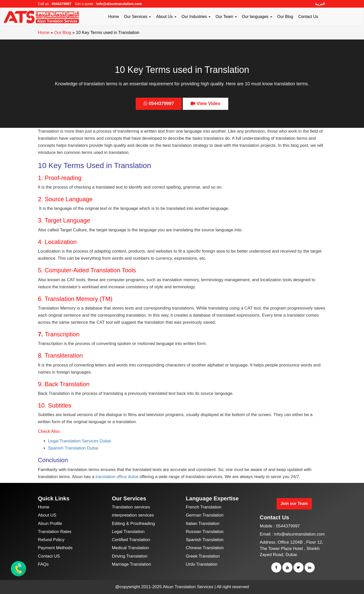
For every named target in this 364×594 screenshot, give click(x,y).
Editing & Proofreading (133, 524)
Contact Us (308, 17)
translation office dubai (117, 477)
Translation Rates (55, 532)
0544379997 (61, 4)
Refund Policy (51, 540)
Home (114, 17)
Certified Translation (131, 540)
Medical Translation (130, 548)
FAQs (43, 564)
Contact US (49, 556)
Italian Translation (203, 524)
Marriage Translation (132, 564)
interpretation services (133, 515)
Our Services (138, 17)
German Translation (205, 515)
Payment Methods (55, 548)
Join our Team (294, 504)
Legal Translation (128, 532)
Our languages (257, 17)
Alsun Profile (50, 524)
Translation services (131, 507)
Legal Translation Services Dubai (79, 441)
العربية (320, 4)
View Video (205, 104)
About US (47, 515)
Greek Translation (203, 556)
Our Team (226, 17)
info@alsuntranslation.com (119, 4)
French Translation (204, 507)
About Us (166, 17)
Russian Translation (205, 532)
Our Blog (285, 17)
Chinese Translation (205, 548)
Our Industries (196, 17)
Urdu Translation (202, 564)
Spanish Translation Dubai (73, 448)
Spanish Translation (205, 540)
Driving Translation (130, 556)
